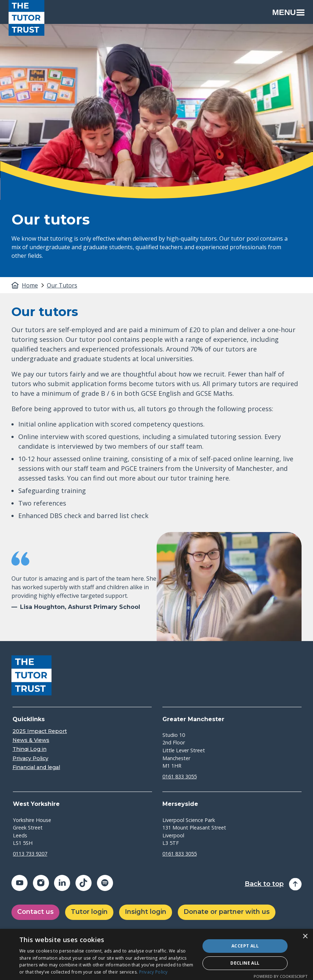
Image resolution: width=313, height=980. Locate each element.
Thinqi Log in (30, 749)
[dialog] (156, 954)
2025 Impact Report (40, 731)
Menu (288, 12)
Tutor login (89, 912)
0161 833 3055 (180, 776)
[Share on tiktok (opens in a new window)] (84, 883)
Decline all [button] (245, 963)
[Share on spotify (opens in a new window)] (105, 883)
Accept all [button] (245, 946)
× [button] (305, 937)
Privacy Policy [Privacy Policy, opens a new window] (153, 972)
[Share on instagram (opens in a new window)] (41, 883)
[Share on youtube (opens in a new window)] (19, 883)
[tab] (34, 285)
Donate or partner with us (227, 912)
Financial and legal (36, 767)
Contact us (35, 912)
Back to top (264, 884)
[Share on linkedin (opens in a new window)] (62, 883)
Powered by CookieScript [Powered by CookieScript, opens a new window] (281, 976)
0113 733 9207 (30, 854)
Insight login (146, 912)
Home (30, 285)
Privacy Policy (30, 759)
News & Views (31, 740)
